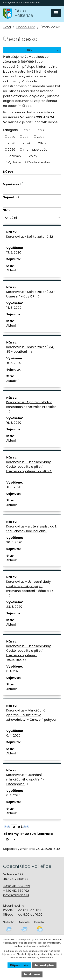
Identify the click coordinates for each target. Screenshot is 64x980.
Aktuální (12, 270)
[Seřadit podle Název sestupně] (15, 171)
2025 (42, 143)
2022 (41, 137)
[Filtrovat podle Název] (32, 178)
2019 (41, 130)
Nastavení (32, 974)
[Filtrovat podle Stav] (32, 218)
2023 (11, 143)
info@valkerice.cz (16, 895)
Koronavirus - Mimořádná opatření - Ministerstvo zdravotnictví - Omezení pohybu (31, 717)
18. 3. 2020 (14, 487)
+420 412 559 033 (17, 886)
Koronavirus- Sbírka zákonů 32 (30, 239)
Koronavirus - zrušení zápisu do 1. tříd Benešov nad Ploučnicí (31, 529)
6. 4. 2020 (13, 671)
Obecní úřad (26, 27)
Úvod (7, 27)
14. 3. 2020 (14, 308)
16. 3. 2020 (14, 363)
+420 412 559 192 (16, 891)
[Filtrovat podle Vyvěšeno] (32, 191)
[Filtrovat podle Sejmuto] (32, 204)
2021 (26, 137)
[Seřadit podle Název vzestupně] (15, 170)
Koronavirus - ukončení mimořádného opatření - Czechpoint (26, 779)
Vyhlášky (14, 162)
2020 (11, 137)
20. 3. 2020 (14, 542)
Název (8, 171)
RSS (43, 50)
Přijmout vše (19, 965)
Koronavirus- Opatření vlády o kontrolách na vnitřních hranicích (31, 407)
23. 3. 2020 (14, 607)
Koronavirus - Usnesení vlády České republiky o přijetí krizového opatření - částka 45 (30, 588)
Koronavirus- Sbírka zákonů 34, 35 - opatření (30, 349)
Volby (33, 156)
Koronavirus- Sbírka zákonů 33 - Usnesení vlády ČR (31, 294)
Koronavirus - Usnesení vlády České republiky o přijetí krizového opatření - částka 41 (29, 469)
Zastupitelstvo (39, 162)
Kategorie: (11, 130)
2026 (11, 150)
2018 (27, 130)
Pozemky (14, 156)
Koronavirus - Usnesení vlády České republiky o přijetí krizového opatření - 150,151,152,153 (29, 653)
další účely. (44, 946)
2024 (27, 143)
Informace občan (36, 150)
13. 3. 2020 (14, 252)
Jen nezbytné (44, 965)
